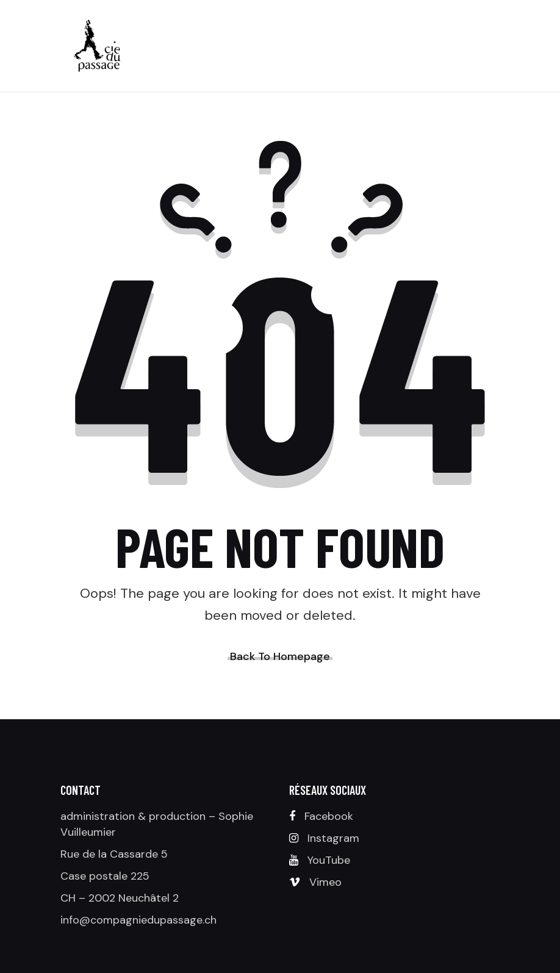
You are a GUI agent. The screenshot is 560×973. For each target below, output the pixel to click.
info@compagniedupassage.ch (138, 920)
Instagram (333, 838)
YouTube (329, 860)
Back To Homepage (280, 656)
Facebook (329, 816)
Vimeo (325, 882)
